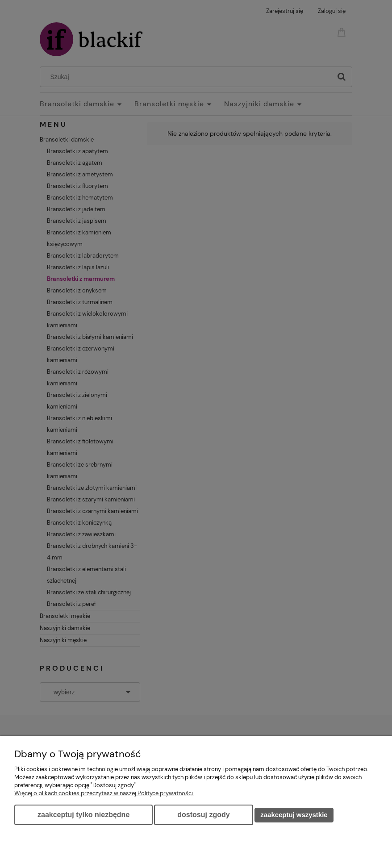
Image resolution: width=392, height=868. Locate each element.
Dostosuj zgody (203, 815)
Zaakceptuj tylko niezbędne (83, 815)
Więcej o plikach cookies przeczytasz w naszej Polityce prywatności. (104, 793)
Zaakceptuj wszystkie (294, 815)
